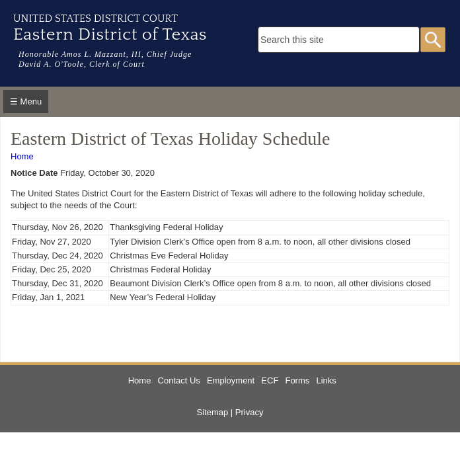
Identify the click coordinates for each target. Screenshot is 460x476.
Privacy (249, 412)
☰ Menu (26, 101)
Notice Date (34, 173)
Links (326, 380)
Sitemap (213, 412)
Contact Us (179, 380)
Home (22, 156)
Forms (297, 380)
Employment (231, 380)
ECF (270, 380)
